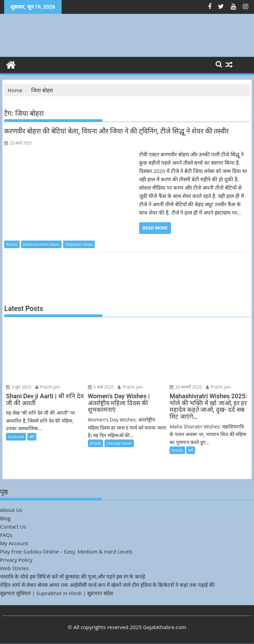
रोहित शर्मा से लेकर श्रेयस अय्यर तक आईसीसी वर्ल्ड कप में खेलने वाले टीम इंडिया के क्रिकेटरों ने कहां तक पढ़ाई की (107, 585)
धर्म (32, 437)
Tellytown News (79, 244)
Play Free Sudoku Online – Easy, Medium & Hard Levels (66, 551)
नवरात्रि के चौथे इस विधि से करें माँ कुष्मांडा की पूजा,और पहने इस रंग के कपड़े (72, 576)
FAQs (6, 535)
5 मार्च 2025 (101, 387)
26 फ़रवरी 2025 (186, 387)
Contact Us (13, 526)
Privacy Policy (16, 560)
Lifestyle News (119, 443)
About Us (11, 510)
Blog (5, 518)
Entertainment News (41, 244)
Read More (155, 228)
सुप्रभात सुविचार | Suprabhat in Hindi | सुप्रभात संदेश (57, 593)
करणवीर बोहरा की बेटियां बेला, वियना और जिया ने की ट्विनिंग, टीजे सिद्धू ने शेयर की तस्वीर (116, 131)
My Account (14, 543)
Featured (16, 437)
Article (12, 244)
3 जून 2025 (19, 387)
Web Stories (14, 568)
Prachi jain (48, 387)
